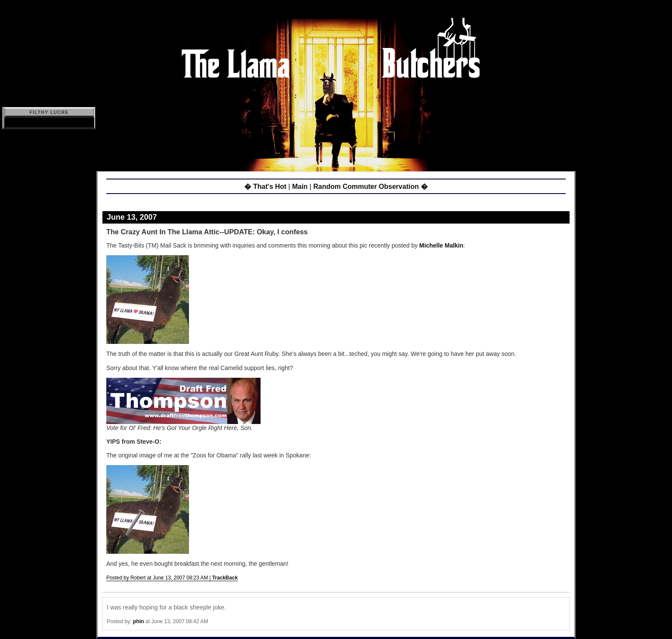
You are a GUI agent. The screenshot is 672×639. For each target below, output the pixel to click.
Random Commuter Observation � (370, 187)
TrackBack (225, 578)
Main (300, 187)
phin (138, 621)
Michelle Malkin (441, 245)
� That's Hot (265, 187)
